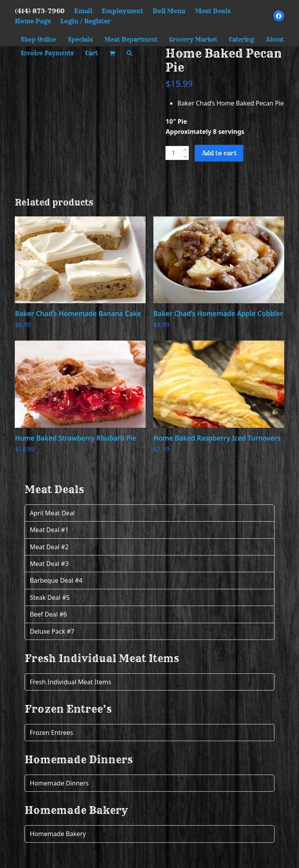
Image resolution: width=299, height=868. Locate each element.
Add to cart (219, 153)
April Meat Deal (52, 513)
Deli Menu (169, 11)
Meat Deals (213, 11)
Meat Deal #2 (49, 547)
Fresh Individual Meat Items (70, 682)
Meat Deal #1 (49, 530)
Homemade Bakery (58, 834)
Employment (122, 11)
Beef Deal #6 (48, 614)
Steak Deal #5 (50, 597)
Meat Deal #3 (49, 564)
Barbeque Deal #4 (56, 580)
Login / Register (86, 21)
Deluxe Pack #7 (52, 631)
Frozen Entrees (51, 733)
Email (83, 11)
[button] (112, 53)
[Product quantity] (173, 153)
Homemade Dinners (59, 783)
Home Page (33, 21)
